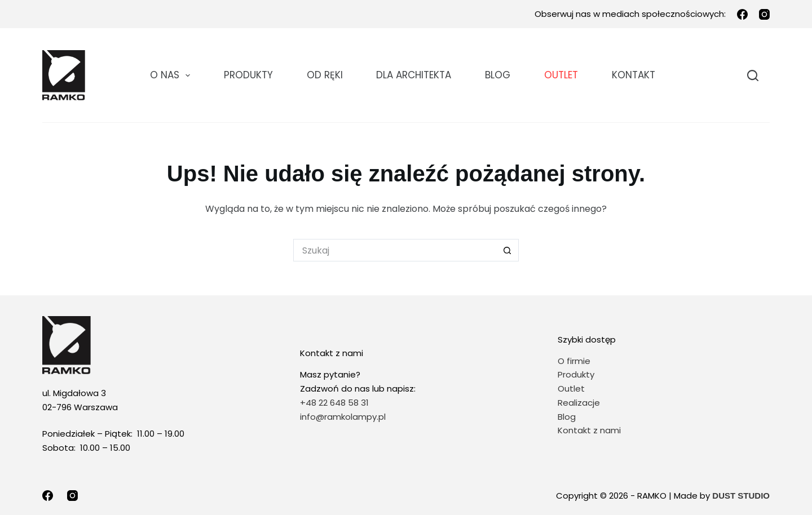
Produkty (248, 75)
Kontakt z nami (589, 430)
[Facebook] (742, 14)
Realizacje (579, 403)
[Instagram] (764, 14)
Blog (498, 75)
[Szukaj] (753, 76)
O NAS (172, 75)
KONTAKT (634, 75)
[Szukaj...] (395, 250)
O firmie (574, 361)
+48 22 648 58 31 (334, 403)
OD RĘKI (325, 75)
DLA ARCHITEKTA (414, 75)
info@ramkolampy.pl (343, 417)
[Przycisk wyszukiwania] (507, 250)
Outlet (572, 389)
